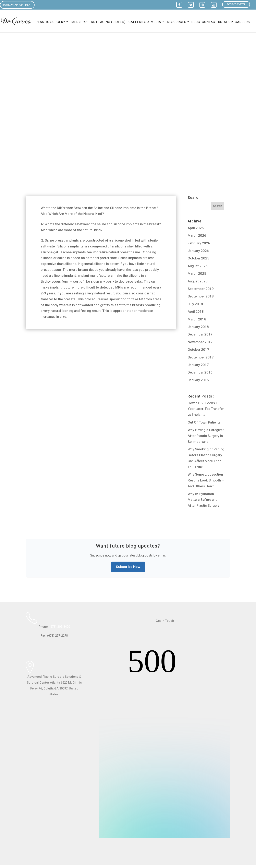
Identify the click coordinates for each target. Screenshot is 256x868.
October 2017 (198, 350)
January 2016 (198, 380)
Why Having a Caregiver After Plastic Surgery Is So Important (206, 436)
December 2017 (200, 334)
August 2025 (198, 266)
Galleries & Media (145, 22)
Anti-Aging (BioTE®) (108, 22)
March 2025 (197, 274)
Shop (229, 22)
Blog (196, 22)
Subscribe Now (128, 567)
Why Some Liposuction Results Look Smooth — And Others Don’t (206, 480)
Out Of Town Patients (204, 422)
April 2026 (196, 228)
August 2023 (198, 281)
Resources (177, 22)
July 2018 (195, 304)
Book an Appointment (17, 5)
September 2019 (201, 289)
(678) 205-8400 (60, 627)
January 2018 (198, 327)
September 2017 (201, 357)
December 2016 (200, 372)
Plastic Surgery (50, 22)
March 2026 (197, 236)
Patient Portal (236, 4)
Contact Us (212, 22)
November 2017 (200, 342)
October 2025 (198, 258)
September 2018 (201, 296)
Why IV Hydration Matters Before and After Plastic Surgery (204, 500)
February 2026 (199, 243)
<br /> (165, 741)
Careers (242, 22)
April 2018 (196, 312)
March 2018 (197, 319)
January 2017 (198, 365)
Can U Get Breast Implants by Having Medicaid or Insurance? (82, 348)
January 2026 (198, 251)
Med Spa (79, 22)
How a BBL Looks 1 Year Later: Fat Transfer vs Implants (206, 409)
